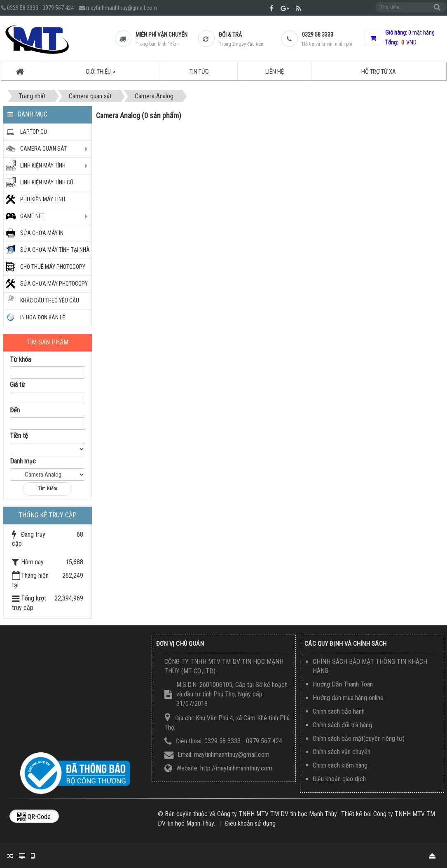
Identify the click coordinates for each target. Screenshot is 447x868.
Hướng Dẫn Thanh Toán (343, 684)
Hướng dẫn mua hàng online (348, 698)
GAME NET (32, 216)
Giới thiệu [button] (105, 74)
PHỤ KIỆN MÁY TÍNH (43, 199)
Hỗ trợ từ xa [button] (379, 72)
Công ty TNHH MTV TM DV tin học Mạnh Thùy (277, 814)
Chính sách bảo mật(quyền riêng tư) (359, 739)
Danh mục (23, 461)
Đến (15, 410)
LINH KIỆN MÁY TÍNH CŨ (47, 182)
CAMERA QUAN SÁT (43, 149)
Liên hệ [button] (275, 72)
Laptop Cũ (34, 132)
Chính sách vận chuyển (342, 752)
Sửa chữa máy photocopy (54, 284)
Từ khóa (20, 360)
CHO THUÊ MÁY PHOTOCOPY (53, 267)
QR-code (34, 817)
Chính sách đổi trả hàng (342, 725)
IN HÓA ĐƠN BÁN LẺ (43, 317)
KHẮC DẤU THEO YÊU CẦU (50, 300)
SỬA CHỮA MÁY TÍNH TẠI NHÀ (55, 250)
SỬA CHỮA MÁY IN (42, 233)
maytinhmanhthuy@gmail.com (122, 8)
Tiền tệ (19, 436)
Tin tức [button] (199, 72)
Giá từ (18, 385)
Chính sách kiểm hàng (340, 765)
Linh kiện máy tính (43, 165)
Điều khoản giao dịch (339, 779)
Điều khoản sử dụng (250, 823)
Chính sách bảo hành (339, 711)
